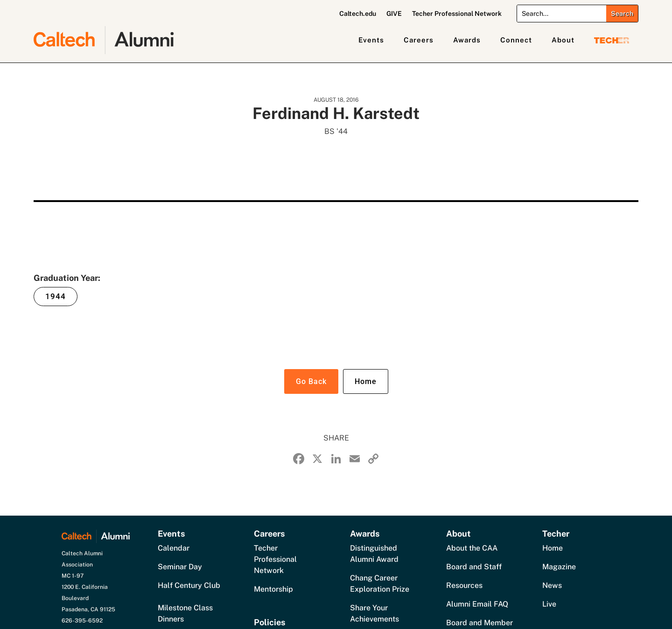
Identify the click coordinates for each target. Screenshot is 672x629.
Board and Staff (474, 567)
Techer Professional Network (457, 14)
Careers (419, 40)
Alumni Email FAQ (477, 604)
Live (549, 604)
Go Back (311, 381)
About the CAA (472, 548)
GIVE (394, 14)
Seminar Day (180, 567)
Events (371, 40)
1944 (56, 296)
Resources (464, 585)
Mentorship (273, 589)
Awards (467, 40)
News (552, 585)
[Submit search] (622, 14)
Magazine (559, 567)
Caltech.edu (358, 14)
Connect (516, 40)
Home (366, 381)
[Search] (562, 14)
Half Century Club (189, 585)
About (563, 40)
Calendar (174, 548)
